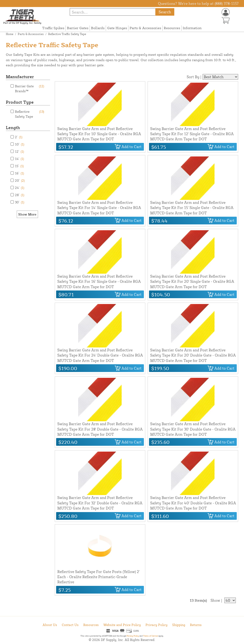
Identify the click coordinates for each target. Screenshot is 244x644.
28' (20, 195)
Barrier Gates (78, 28)
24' (20, 188)
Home (10, 34)
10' (20, 144)
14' (20, 159)
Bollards (98, 28)
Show (215, 600)
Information (192, 28)
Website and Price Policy (122, 625)
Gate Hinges (117, 28)
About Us (50, 625)
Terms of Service (151, 636)
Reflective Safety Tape (30, 114)
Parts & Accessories (145, 28)
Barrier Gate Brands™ (30, 88)
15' (19, 166)
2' (19, 137)
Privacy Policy (157, 625)
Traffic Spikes (53, 28)
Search (165, 12)
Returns (196, 625)
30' (20, 202)
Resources (172, 28)
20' (20, 180)
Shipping (179, 625)
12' (20, 151)
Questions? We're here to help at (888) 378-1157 (198, 4)
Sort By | (194, 77)
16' (20, 173)
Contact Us (70, 625)
